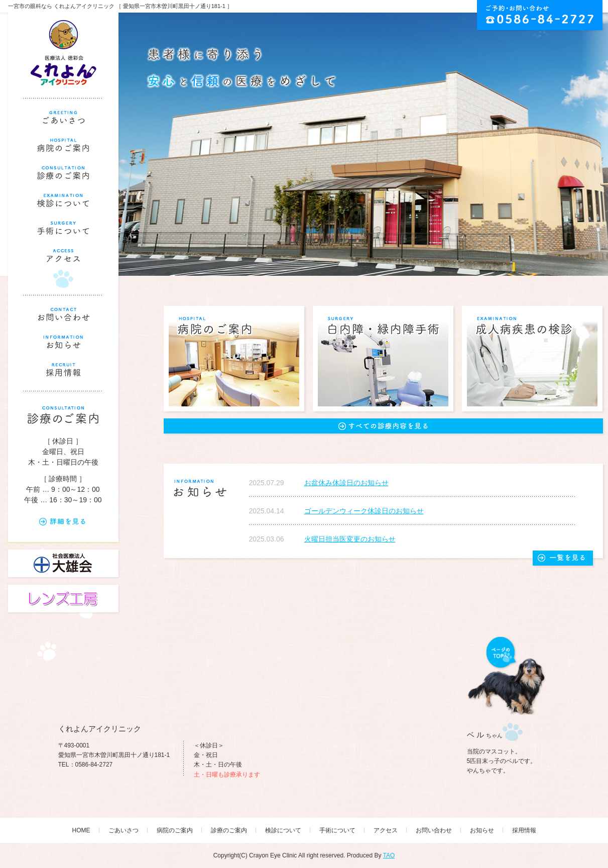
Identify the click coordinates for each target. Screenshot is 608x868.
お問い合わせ (434, 830)
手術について (337, 830)
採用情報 (524, 830)
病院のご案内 (175, 830)
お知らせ (482, 830)
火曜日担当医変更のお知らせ (350, 539)
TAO (389, 855)
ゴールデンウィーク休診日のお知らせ (364, 511)
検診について (283, 830)
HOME (81, 830)
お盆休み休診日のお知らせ (346, 483)
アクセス (386, 830)
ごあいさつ (124, 830)
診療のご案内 (229, 830)
